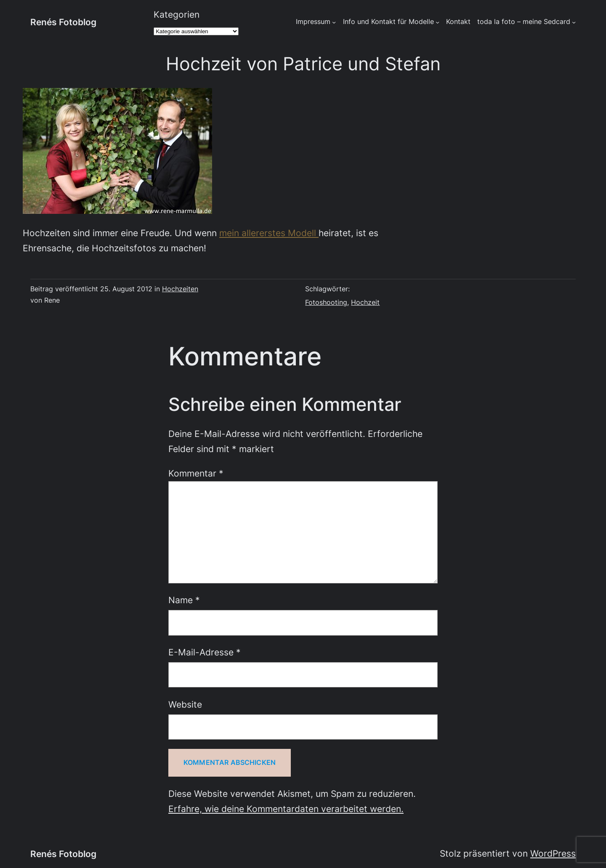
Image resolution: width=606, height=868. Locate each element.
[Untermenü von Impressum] (334, 22)
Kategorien (177, 14)
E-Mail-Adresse (205, 652)
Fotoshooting (326, 302)
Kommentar (196, 473)
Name (184, 600)
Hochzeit (365, 302)
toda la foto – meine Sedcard (524, 22)
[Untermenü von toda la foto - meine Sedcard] (574, 22)
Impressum (313, 22)
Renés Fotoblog (63, 22)
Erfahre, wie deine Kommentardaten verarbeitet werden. (286, 809)
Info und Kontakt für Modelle (388, 22)
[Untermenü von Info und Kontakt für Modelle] (437, 22)
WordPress (553, 853)
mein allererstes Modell (269, 233)
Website (185, 704)
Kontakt (458, 22)
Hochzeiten (180, 289)
